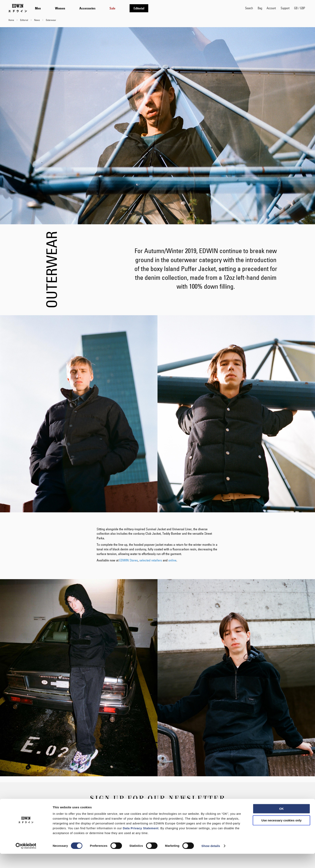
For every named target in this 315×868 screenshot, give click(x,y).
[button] (300, 8)
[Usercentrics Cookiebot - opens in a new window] (26, 860)
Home (12, 20)
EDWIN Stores (129, 560)
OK (282, 823)
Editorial (24, 20)
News (37, 20)
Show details (211, 860)
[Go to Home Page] (18, 8)
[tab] (136, 8)
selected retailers (151, 560)
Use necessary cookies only (281, 835)
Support (285, 8)
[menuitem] (38, 8)
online (172, 560)
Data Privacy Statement (141, 842)
